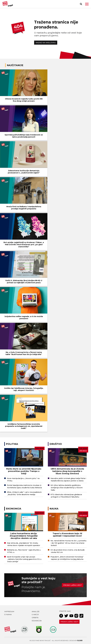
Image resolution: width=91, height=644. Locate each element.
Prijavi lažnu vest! (69, 622)
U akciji (35, 614)
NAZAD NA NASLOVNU (46, 43)
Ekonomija (14, 509)
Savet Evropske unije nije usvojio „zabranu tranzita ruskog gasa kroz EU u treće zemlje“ (24, 559)
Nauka (54, 509)
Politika (12, 444)
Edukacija (37, 621)
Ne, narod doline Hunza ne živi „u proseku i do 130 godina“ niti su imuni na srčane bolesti (68, 543)
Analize (36, 611)
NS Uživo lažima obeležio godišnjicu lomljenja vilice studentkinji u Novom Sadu (67, 488)
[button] (87, 4)
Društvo (56, 444)
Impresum (9, 611)
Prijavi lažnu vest (73, 585)
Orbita (35, 618)
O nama (8, 614)
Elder (80, 640)
